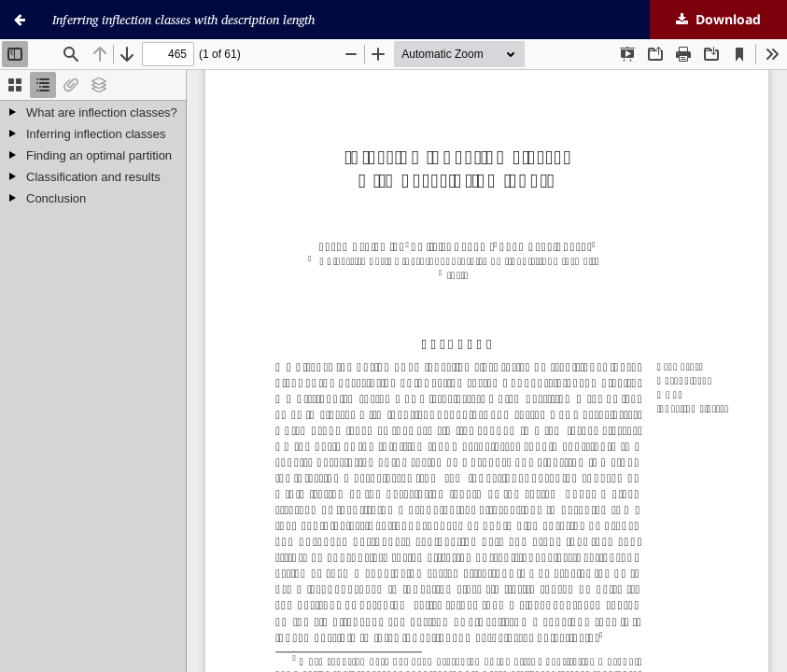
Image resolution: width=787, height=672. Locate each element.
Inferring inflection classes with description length (183, 20)
